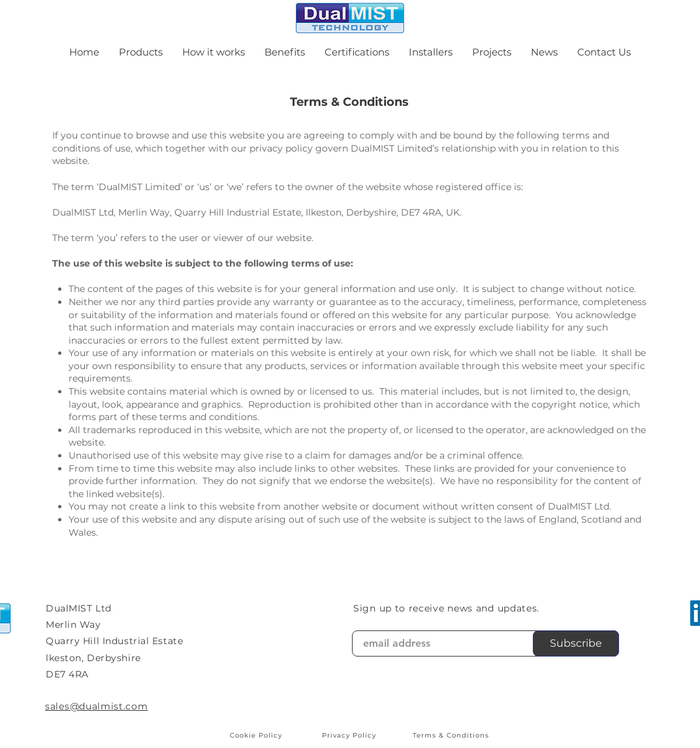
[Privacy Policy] (350, 735)
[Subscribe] (576, 643)
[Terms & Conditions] (452, 735)
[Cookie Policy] (257, 735)
